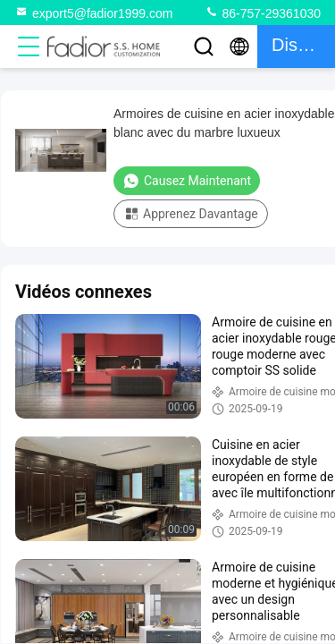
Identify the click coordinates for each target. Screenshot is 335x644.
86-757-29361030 (263, 13)
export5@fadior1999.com (93, 13)
